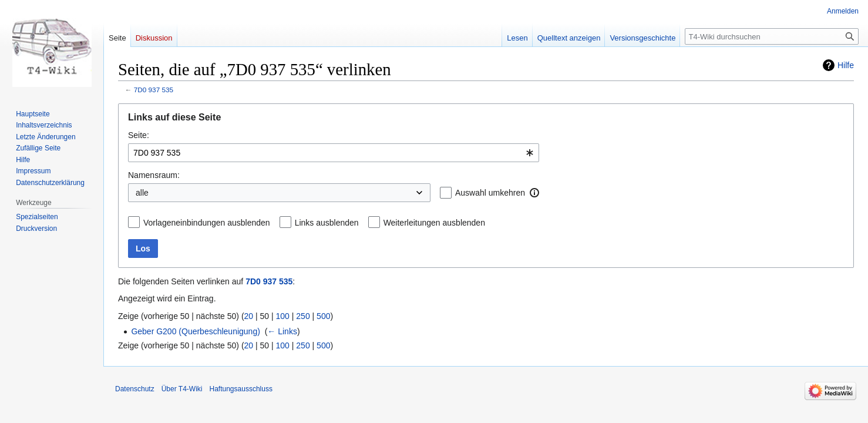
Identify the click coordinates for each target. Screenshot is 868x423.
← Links (282, 331)
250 (303, 316)
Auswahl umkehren (490, 193)
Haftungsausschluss (241, 389)
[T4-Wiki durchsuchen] (772, 36)
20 (249, 316)
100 (283, 316)
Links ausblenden (327, 223)
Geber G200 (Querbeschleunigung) (195, 331)
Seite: (139, 135)
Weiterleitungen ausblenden (434, 223)
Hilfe (846, 65)
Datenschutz (135, 389)
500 (323, 316)
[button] (534, 193)
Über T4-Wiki (182, 389)
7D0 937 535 (154, 90)
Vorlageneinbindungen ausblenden (207, 223)
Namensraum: (154, 175)
